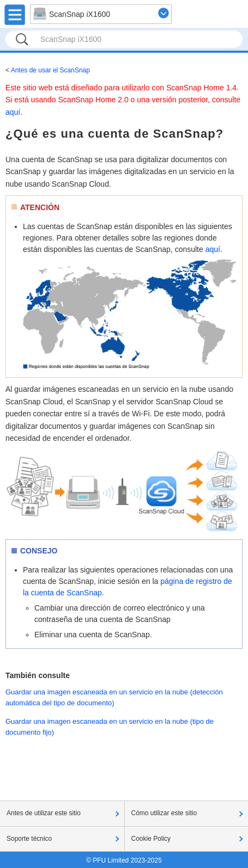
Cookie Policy (151, 839)
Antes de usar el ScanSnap (50, 70)
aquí (13, 112)
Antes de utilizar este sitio (44, 813)
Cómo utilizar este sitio (164, 813)
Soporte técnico (29, 839)
